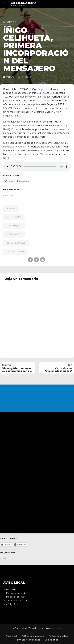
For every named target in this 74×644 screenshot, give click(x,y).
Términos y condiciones (17, 601)
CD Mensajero (14, 217)
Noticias (10, 22)
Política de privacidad (17, 593)
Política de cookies (15, 597)
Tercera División (15, 252)
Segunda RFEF (14, 234)
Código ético (12, 605)
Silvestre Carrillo (16, 243)
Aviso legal (11, 590)
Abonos (11, 208)
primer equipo (14, 226)
